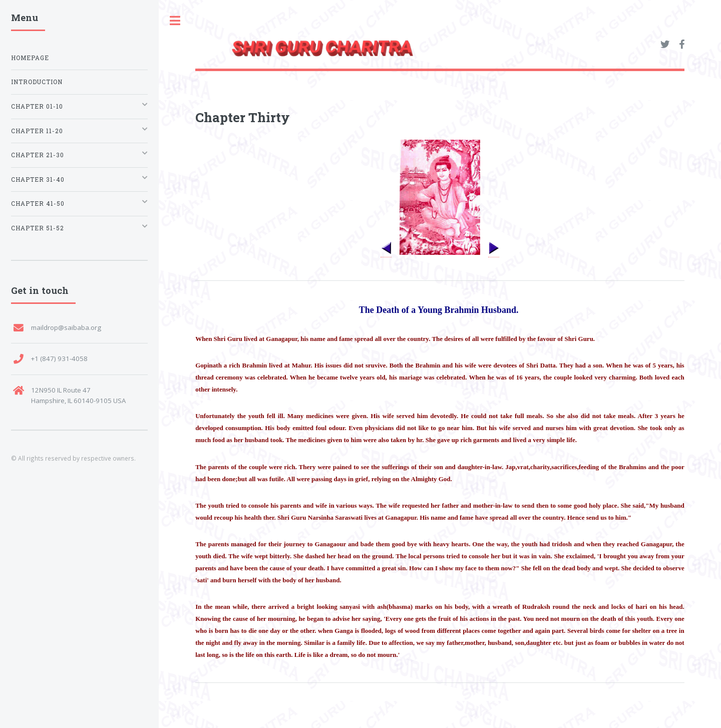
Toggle (175, 21)
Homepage (30, 58)
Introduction (37, 82)
